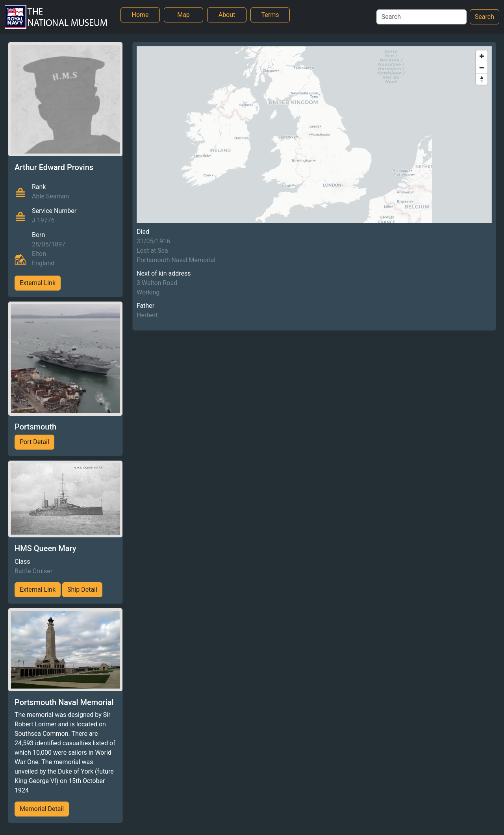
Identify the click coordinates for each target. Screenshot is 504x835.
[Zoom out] (482, 68)
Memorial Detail (42, 809)
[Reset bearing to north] (482, 79)
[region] (314, 135)
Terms (270, 15)
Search (485, 17)
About (227, 15)
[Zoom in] (482, 56)
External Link (38, 283)
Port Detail (34, 442)
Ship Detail (82, 590)
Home (140, 15)
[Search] (422, 17)
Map (183, 15)
